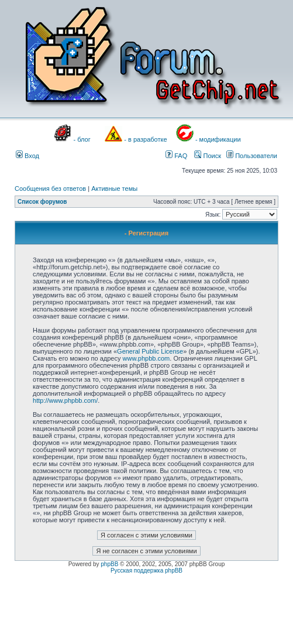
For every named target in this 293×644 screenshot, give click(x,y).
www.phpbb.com (146, 358)
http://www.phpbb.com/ (65, 400)
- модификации (218, 139)
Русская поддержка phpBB (146, 571)
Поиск (208, 156)
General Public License (150, 351)
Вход (27, 156)
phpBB (109, 564)
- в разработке (145, 139)
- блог (82, 139)
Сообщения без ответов (50, 189)
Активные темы (114, 189)
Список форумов (42, 202)
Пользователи (252, 156)
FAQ (176, 156)
